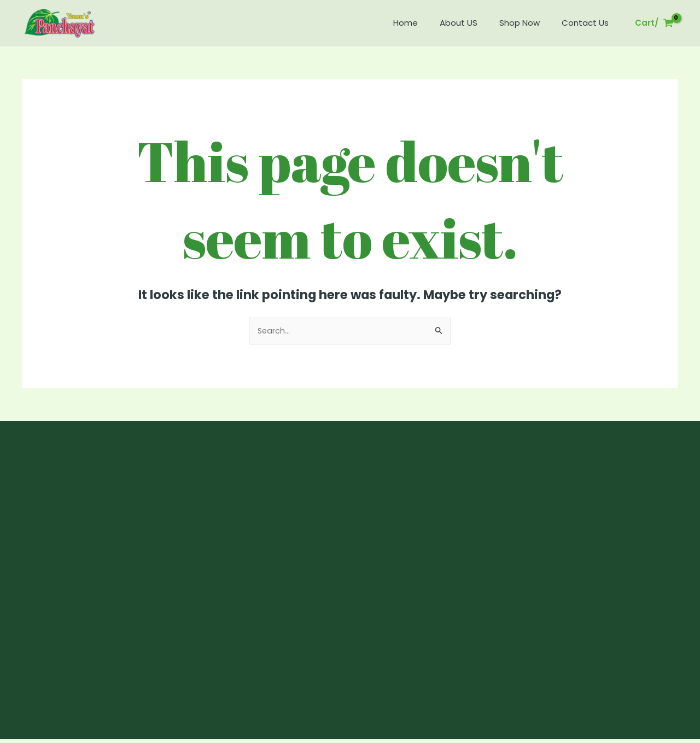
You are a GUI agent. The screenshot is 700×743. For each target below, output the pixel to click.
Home (425, 23)
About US (472, 23)
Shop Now (528, 23)
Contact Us (588, 23)
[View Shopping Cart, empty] (654, 23)
